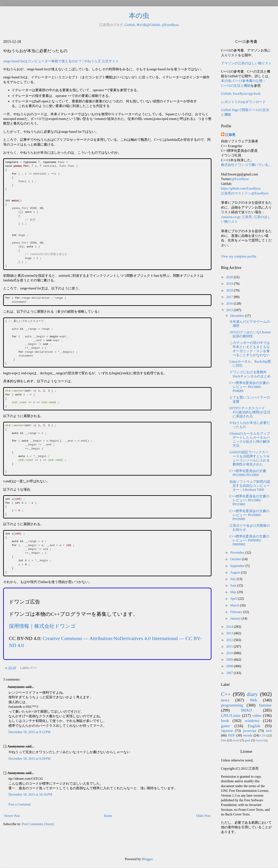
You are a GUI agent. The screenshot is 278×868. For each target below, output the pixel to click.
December (238, 316)
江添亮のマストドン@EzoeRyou (245, 193)
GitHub (130, 25)
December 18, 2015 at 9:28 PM (29, 759)
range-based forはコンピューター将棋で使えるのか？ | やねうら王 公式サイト (61, 61)
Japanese (227, 731)
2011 (230, 646)
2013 (230, 633)
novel (236, 740)
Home (108, 816)
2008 (230, 666)
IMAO (246, 710)
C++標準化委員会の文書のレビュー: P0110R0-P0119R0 (249, 500)
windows (252, 721)
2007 (230, 673)
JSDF (232, 735)
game (225, 726)
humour (265, 705)
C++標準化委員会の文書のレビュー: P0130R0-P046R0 (249, 387)
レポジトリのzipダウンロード (243, 102)
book (225, 721)
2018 (230, 290)
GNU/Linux (231, 715)
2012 (230, 640)
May (234, 592)
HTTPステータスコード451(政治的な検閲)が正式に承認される (250, 412)
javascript (249, 731)
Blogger (147, 859)
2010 (230, 653)
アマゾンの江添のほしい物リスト (246, 63)
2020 (230, 277)
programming (232, 705)
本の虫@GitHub (148, 25)
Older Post (203, 816)
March (235, 605)
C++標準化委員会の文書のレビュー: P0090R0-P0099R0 (249, 540)
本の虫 (139, 16)
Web (253, 700)
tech (269, 731)
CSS (263, 735)
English (254, 726)
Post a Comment (20, 804)
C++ (34, 668)
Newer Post (12, 816)
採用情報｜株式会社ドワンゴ (42, 626)
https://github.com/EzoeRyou (241, 188)
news (225, 700)
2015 (230, 310)
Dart (224, 740)
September (238, 566)
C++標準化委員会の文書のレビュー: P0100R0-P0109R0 (249, 515)
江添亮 (230, 135)
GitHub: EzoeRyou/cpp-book (241, 94)
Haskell (260, 741)
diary (252, 694)
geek (247, 740)
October (236, 559)
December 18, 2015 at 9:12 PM (29, 732)
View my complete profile (239, 256)
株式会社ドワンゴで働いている (245, 165)
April (234, 599)
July (234, 579)
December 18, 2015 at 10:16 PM (30, 794)
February (237, 612)
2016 (230, 303)
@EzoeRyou (170, 25)
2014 (230, 627)
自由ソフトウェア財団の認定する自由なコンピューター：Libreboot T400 (250, 486)
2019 (230, 284)
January (236, 618)
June (234, 585)
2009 (230, 660)
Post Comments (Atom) (38, 824)
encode (248, 735)
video (257, 715)
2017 (230, 297)
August (236, 572)
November (238, 553)
